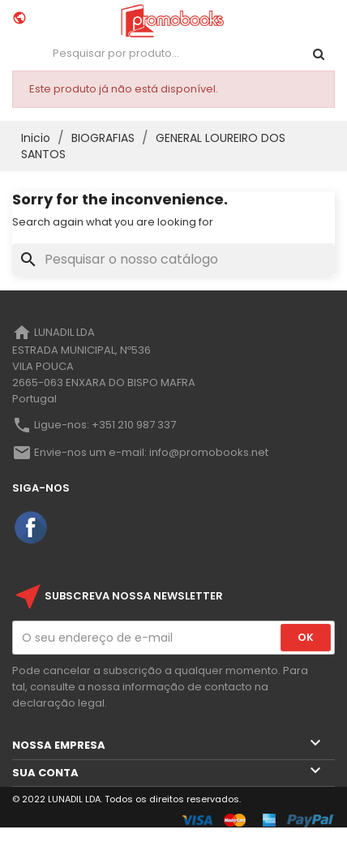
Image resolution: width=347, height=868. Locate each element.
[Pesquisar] (173, 260)
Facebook (32, 528)
